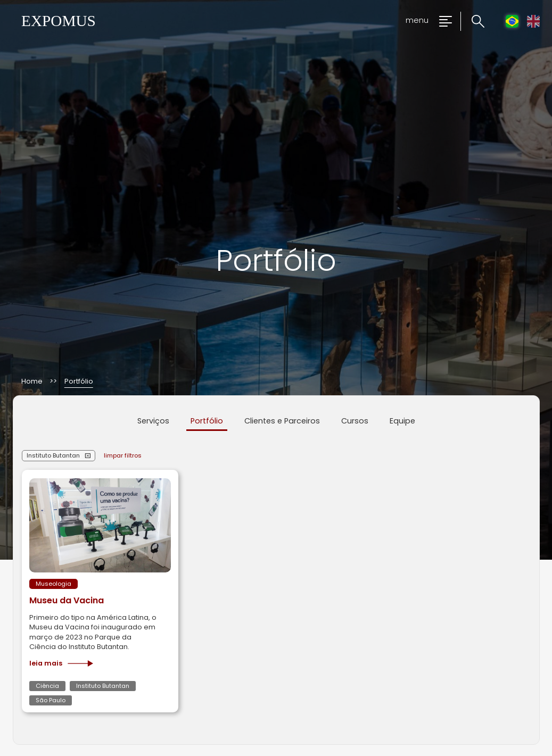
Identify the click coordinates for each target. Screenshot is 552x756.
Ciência (47, 686)
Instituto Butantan (53, 455)
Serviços (153, 421)
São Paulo (51, 700)
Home (32, 382)
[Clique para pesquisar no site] (472, 22)
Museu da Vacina (67, 600)
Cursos (355, 421)
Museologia (53, 584)
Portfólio (207, 421)
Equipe (402, 421)
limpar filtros (123, 455)
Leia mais (61, 663)
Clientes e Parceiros (282, 421)
